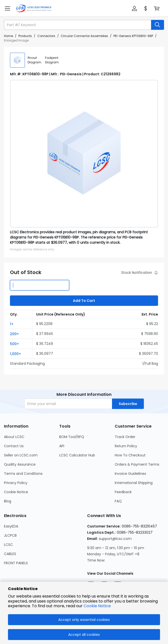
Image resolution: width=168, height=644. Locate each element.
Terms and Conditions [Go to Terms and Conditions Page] (23, 474)
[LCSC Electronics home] (34, 8)
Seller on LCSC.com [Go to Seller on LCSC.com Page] (21, 455)
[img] (17, 60)
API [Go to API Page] (62, 446)
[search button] (158, 25)
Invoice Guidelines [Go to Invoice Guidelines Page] (130, 474)
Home (8, 36)
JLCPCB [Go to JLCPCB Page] (10, 535)
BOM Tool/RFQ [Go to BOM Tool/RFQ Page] (72, 437)
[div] (35, 60)
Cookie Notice (97, 606)
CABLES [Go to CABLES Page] (10, 554)
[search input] (78, 25)
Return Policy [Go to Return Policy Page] (126, 446)
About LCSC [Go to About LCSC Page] (14, 437)
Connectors (46, 36)
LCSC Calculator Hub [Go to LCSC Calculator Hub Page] (77, 455)
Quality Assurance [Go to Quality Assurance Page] (20, 464)
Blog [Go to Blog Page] (8, 501)
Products (25, 36)
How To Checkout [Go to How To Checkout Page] (130, 455)
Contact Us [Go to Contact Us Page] (14, 446)
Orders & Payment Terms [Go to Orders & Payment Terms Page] (137, 464)
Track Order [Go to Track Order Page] (125, 437)
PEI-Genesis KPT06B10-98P (133, 36)
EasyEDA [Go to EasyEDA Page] (11, 526)
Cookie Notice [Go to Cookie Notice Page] (16, 492)
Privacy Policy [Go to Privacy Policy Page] (16, 483)
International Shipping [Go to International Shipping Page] (134, 483)
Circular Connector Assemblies (84, 36)
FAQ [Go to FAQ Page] (118, 501)
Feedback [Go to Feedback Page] (123, 492)
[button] (134, 8)
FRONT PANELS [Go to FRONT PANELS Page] (16, 563)
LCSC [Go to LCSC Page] (8, 545)
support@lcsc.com (115, 539)
